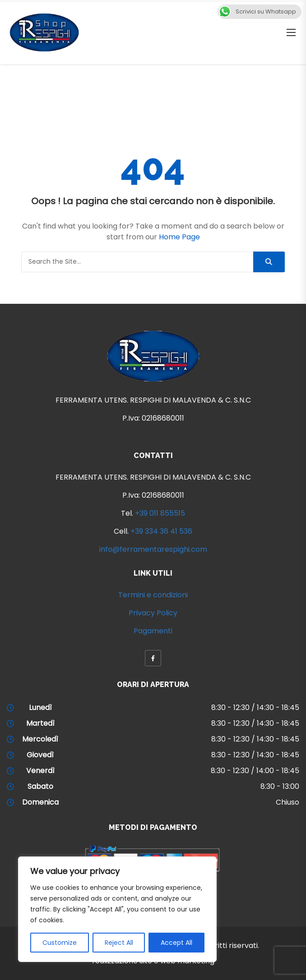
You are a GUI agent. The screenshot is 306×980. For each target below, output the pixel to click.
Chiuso (287, 802)
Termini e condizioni (153, 595)
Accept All (176, 943)
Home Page (179, 237)
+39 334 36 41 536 (161, 531)
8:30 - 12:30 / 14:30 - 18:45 (255, 708)
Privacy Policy (153, 613)
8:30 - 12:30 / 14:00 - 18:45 (255, 771)
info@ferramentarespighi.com (153, 549)
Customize (60, 943)
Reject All (119, 943)
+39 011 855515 (160, 513)
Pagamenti (153, 631)
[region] (117, 909)
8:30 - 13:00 (280, 786)
